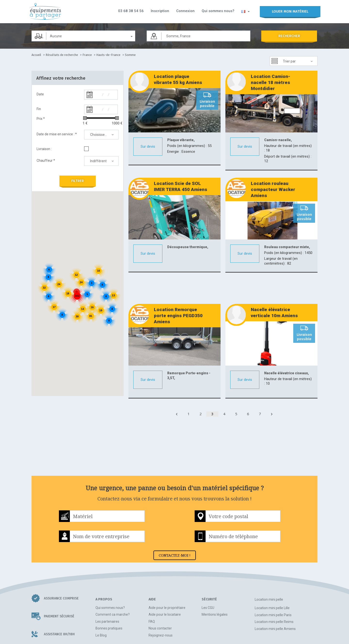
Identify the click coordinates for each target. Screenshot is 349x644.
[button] (246, 11)
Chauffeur (46, 161)
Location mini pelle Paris (273, 587)
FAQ (152, 594)
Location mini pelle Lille (272, 580)
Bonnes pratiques (109, 600)
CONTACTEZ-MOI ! (175, 527)
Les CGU (208, 580)
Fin (39, 109)
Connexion (185, 11)
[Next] (272, 386)
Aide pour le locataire (165, 587)
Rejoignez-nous (161, 607)
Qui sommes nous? (218, 11)
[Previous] (177, 386)
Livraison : (44, 149)
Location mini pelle (269, 572)
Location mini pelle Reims (274, 594)
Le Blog (101, 607)
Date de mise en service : (57, 134)
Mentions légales (215, 587)
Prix (41, 119)
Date (40, 94)
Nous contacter (160, 600)
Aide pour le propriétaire (167, 580)
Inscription (160, 11)
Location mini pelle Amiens (275, 601)
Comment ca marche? (113, 587)
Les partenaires (107, 594)
